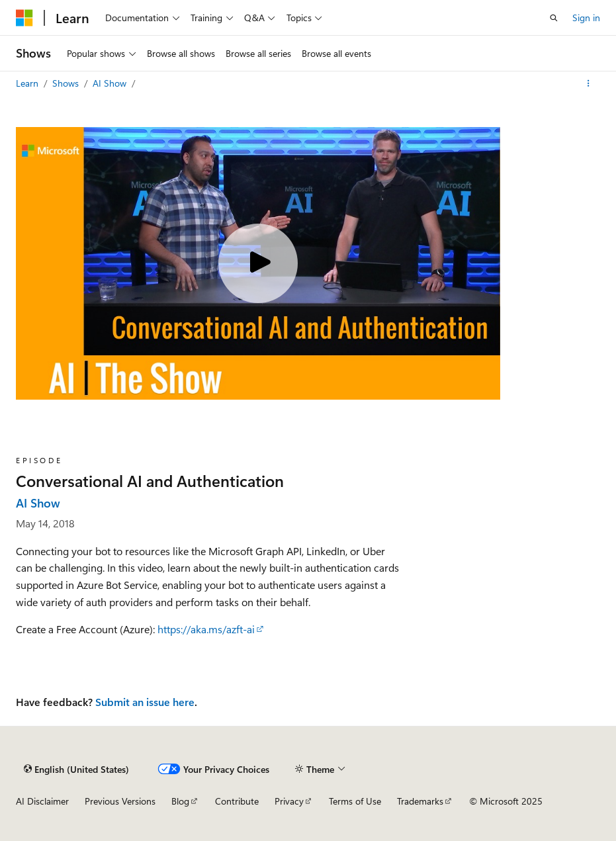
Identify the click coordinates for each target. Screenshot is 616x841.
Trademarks (420, 801)
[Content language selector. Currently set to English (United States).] (76, 769)
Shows (67, 83)
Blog (180, 801)
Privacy (289, 801)
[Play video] (258, 263)
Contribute (237, 801)
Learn (28, 83)
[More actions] (589, 83)
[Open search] (554, 18)
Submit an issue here (145, 702)
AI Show (111, 83)
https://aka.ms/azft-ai (206, 629)
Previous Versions (120, 801)
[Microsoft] (24, 18)
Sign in (586, 18)
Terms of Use (355, 801)
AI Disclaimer (42, 801)
